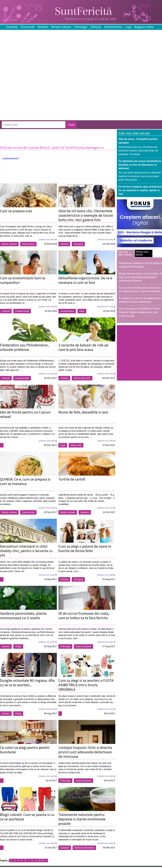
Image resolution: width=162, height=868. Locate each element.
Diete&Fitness (113, 27)
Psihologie (81, 27)
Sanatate (12, 27)
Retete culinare (61, 27)
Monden (43, 27)
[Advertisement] (37, 97)
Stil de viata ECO (82, 378)
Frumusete (28, 27)
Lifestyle (96, 27)
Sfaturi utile (76, 445)
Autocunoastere (84, 646)
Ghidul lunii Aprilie (142, 253)
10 (39, 860)
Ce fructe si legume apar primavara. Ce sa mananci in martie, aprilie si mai (140, 190)
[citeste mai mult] (47, 239)
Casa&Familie (22, 311)
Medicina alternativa (84, 848)
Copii (128, 27)
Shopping (78, 244)
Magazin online (144, 27)
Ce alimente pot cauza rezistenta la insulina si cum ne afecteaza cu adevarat (140, 165)
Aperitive (85, 512)
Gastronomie (28, 244)
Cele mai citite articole (125, 253)
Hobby (18, 646)
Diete (82, 311)
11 (43, 860)
